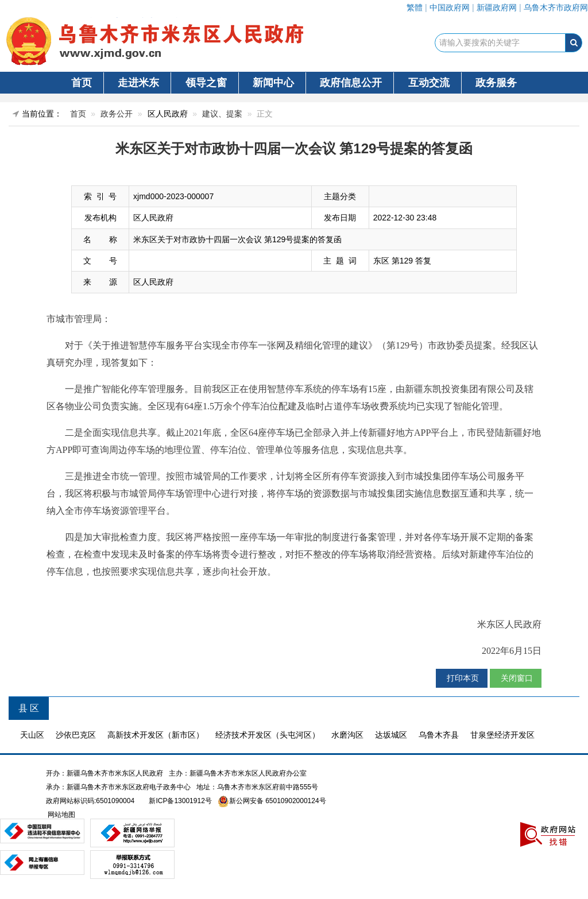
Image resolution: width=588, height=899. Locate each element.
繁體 (415, 7)
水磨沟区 (347, 735)
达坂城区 (391, 735)
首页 (82, 83)
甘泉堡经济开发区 (502, 735)
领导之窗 (206, 83)
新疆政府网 (497, 7)
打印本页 (462, 678)
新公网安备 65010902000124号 (278, 801)
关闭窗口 (516, 678)
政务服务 (496, 83)
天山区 (32, 735)
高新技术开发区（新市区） (156, 735)
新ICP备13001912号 (180, 801)
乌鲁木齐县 (439, 735)
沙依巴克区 (76, 735)
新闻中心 (273, 83)
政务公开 (117, 114)
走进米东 (138, 83)
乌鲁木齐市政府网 (556, 7)
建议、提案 (222, 114)
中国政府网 (450, 7)
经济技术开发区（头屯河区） (268, 735)
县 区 (29, 708)
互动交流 (429, 83)
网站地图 (61, 815)
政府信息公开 (351, 83)
